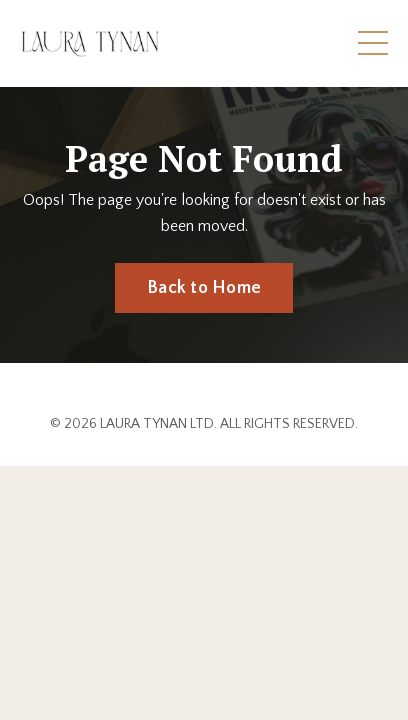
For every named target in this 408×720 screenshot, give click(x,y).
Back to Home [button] (204, 288)
